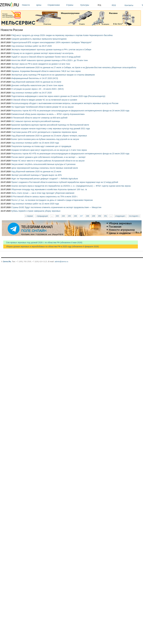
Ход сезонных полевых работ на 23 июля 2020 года (35, 143)
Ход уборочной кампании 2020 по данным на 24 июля (36, 82)
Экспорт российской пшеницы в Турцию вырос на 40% (36, 175)
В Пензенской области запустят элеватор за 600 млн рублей (39, 118)
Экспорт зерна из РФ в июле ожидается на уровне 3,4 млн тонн (41, 64)
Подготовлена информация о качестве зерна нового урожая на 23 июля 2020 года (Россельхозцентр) (58, 96)
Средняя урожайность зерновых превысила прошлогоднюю (39, 39)
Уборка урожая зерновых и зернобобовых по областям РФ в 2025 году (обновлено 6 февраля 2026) (51, 246)
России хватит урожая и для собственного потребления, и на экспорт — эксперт (48, 157)
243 (57, 216)
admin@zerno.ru (61, 262)
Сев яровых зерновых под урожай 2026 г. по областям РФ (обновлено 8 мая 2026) (43, 243)
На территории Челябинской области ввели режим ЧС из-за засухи (42, 107)
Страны (73, 5)
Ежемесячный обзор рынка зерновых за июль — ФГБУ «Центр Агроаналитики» (48, 114)
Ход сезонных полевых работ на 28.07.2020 (32, 46)
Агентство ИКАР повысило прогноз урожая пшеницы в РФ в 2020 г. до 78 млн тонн (49, 60)
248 (87, 216)
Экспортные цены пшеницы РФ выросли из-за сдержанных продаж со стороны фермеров (53, 75)
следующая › (120, 216)
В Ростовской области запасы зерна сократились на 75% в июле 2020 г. (44, 197)
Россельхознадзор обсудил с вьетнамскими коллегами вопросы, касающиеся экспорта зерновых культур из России (65, 103)
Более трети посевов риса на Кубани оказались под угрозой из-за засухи (45, 139)
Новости (28, 5)
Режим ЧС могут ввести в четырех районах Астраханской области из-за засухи (48, 161)
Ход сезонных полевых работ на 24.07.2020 (32, 93)
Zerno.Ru (7, 262)
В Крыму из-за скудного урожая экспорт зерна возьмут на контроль (42, 53)
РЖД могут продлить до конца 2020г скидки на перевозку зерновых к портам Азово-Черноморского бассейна (62, 35)
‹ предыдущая (42, 216)
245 (69, 216)
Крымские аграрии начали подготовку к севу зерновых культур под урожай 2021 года (51, 129)
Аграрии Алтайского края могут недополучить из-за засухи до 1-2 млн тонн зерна (49, 150)
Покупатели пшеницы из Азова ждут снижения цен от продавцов (41, 146)
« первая (29, 216)
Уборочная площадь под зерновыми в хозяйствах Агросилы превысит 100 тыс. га (49, 189)
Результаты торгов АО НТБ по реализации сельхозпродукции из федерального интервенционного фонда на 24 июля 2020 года (70, 111)
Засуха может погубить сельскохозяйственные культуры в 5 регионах (43, 164)
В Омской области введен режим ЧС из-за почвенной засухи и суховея (44, 100)
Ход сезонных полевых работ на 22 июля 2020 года (35, 204)
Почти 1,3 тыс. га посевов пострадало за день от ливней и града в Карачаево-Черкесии (52, 200)
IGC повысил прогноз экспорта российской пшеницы (36, 121)
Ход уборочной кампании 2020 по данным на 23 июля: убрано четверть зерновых (49, 136)
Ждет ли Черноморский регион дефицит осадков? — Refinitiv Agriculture (45, 179)
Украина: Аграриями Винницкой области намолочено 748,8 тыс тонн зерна (46, 71)
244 (63, 216)
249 (93, 216)
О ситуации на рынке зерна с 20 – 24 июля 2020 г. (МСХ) (37, 89)
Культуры (88, 5)
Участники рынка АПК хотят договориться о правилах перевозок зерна (44, 132)
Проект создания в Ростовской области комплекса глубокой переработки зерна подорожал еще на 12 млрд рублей (65, 182)
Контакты (129, 5)
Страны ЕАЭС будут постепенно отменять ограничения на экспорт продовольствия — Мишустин (56, 207)
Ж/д (99, 5)
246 (75, 216)
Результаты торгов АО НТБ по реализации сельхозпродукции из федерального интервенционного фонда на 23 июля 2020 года (70, 154)
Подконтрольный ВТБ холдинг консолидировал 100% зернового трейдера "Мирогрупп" (51, 42)
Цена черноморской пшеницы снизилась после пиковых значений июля (45, 168)
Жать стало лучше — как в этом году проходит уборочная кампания (43, 193)
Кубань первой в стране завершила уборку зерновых (36, 211)
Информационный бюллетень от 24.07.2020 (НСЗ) (35, 78)
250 (99, 216)
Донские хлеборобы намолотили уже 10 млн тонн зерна (37, 85)
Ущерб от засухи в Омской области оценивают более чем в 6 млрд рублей (46, 57)
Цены (41, 5)
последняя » (134, 216)
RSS (114, 5)
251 (106, 216)
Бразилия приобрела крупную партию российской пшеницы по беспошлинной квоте (50, 125)
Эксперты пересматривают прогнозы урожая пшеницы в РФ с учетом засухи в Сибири (51, 50)
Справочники (56, 5)
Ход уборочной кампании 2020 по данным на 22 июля (36, 171)
